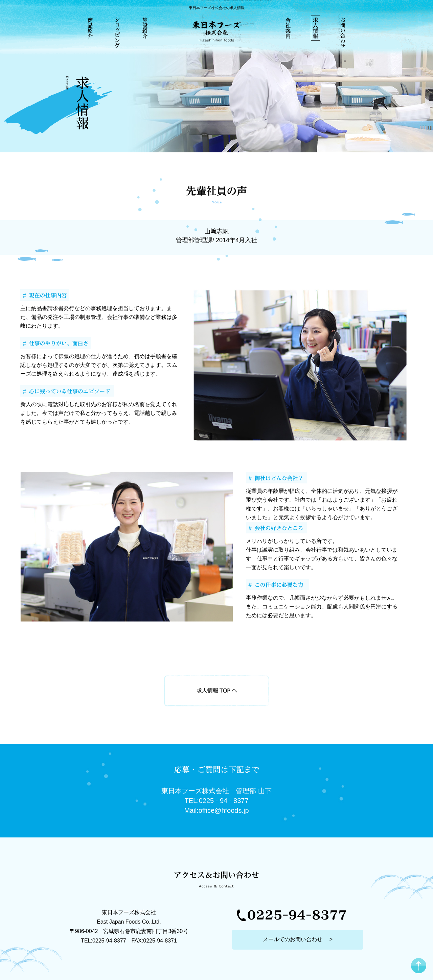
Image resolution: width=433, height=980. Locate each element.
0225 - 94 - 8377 (224, 801)
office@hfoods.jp (224, 810)
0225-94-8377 (109, 941)
